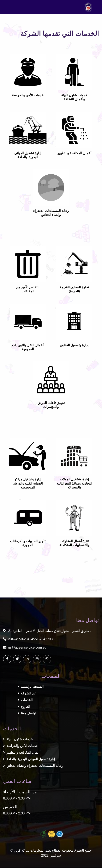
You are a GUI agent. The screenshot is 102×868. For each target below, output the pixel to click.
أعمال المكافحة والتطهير (22, 752)
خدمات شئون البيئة (18, 739)
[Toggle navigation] (11, 7)
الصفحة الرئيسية (31, 687)
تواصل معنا (27, 713)
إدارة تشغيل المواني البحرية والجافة (29, 759)
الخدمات (25, 700)
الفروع (24, 707)
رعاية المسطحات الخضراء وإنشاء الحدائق (33, 766)
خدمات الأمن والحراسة (20, 746)
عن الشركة (27, 693)
